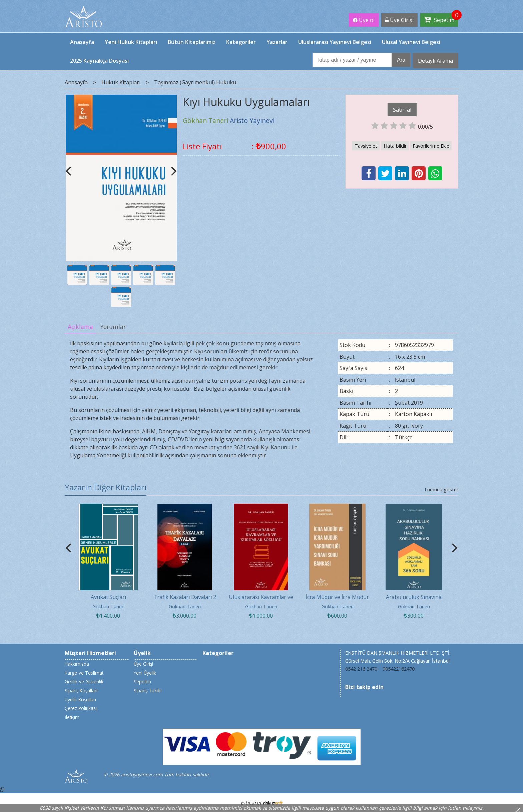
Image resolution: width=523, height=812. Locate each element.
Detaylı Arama (435, 61)
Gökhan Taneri (108, 606)
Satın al (402, 110)
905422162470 (399, 669)
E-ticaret (251, 803)
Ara (401, 60)
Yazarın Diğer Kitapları (106, 487)
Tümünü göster (441, 489)
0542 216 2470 (361, 669)
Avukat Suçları (108, 597)
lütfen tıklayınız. (466, 808)
